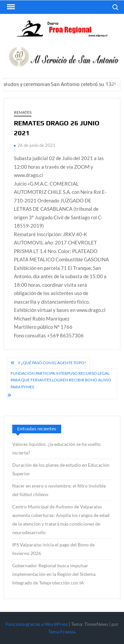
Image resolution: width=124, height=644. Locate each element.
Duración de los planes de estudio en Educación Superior (61, 469)
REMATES (23, 112)
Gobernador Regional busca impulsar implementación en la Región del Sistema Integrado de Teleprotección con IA (54, 574)
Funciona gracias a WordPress (37, 624)
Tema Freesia (62, 632)
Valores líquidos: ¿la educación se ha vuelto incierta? (56, 448)
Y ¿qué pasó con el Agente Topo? (52, 363)
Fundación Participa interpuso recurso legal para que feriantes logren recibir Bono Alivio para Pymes (61, 380)
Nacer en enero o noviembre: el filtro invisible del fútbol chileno (59, 490)
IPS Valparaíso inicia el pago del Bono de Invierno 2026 (53, 549)
